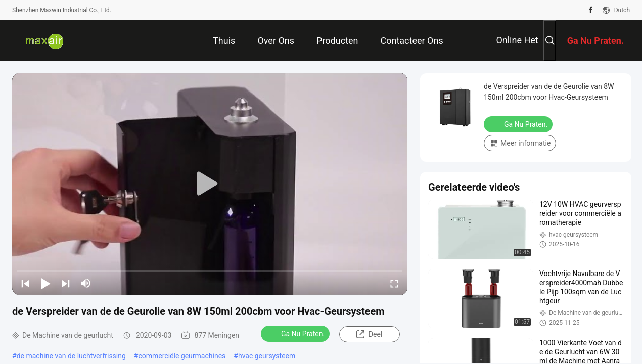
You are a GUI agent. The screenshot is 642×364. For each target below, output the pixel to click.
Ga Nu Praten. (296, 333)
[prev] (25, 283)
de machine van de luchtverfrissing (71, 356)
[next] (66, 283)
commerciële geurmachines (182, 356)
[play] (210, 184)
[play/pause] (45, 283)
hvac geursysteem (267, 356)
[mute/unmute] (86, 283)
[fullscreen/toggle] (394, 283)
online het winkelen (517, 48)
